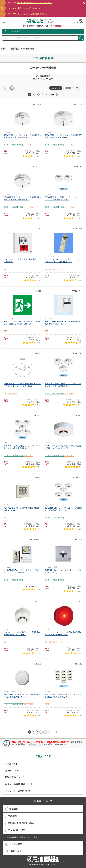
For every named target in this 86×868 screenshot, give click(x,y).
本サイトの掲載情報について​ (19, 784)
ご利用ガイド (11, 764)
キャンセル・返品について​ (18, 791)
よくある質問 (13, 845)
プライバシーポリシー (17, 830)
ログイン (75, 21)
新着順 (68, 88)
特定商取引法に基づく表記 (19, 823)
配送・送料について (15, 777)
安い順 (79, 88)
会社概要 (11, 809)
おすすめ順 (56, 88)
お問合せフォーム (36, 744)
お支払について (12, 770)
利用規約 (11, 816)
